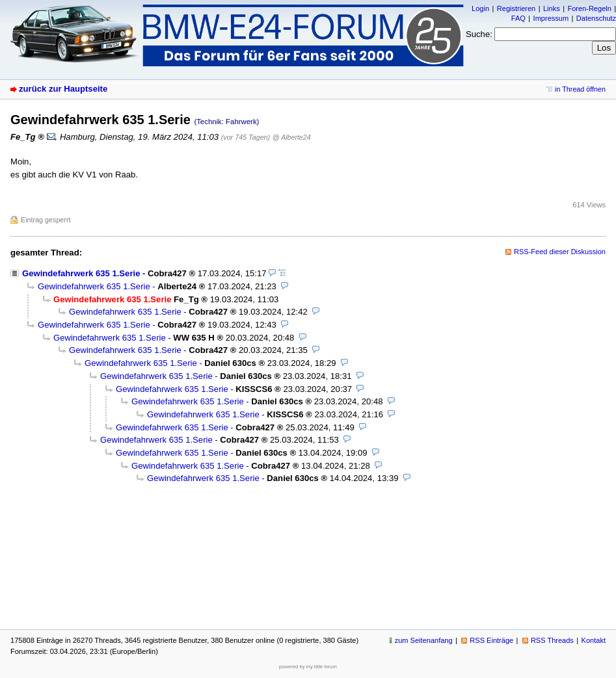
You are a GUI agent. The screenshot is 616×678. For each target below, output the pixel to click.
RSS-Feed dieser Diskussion (560, 252)
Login (480, 8)
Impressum (551, 18)
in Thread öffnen (580, 89)
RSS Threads (552, 640)
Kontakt (594, 640)
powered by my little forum (308, 667)
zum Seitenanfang (424, 640)
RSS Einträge (491, 640)
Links (552, 8)
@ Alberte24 (292, 137)
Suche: (479, 34)
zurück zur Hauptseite (63, 89)
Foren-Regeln (589, 8)
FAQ (518, 18)
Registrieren (516, 8)
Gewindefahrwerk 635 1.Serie (81, 273)
